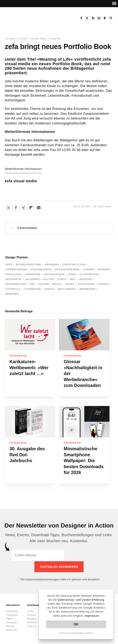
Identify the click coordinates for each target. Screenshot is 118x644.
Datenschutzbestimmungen (43, 579)
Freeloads (13, 274)
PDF (32, 284)
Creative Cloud (74, 265)
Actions (31, 615)
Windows (12, 294)
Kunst (62, 279)
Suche (111, 18)
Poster (44, 284)
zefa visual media (21, 181)
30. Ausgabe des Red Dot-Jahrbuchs (27, 455)
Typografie (12, 615)
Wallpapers (67, 289)
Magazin (85, 279)
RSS (93, 18)
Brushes (32, 618)
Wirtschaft (11, 630)
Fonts (30, 611)
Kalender (32, 279)
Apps (9, 265)
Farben (89, 269)
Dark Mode (105, 18)
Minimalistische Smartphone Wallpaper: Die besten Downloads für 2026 (84, 461)
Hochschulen (54, 274)
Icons (72, 274)
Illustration (89, 274)
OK (76, 624)
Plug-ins (32, 626)
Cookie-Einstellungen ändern (76, 633)
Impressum (92, 616)
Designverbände (67, 269)
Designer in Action (25, 17)
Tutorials (13, 289)
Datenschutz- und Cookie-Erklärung (81, 600)
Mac (73, 279)
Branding (52, 265)
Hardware (33, 274)
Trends (103, 284)
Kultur (48, 279)
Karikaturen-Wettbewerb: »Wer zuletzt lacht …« (29, 368)
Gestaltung (12, 611)
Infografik (13, 279)
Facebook (81, 18)
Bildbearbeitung (29, 265)
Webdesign (87, 289)
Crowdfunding (16, 269)
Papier (9, 618)
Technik (10, 626)
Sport (70, 284)
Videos (49, 289)
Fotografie (55, 38)
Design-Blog (38, 38)
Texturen (32, 622)
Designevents (41, 269)
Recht (57, 284)
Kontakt (99, 18)
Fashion (103, 269)
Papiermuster (16, 284)
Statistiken (86, 284)
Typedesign (32, 289)
